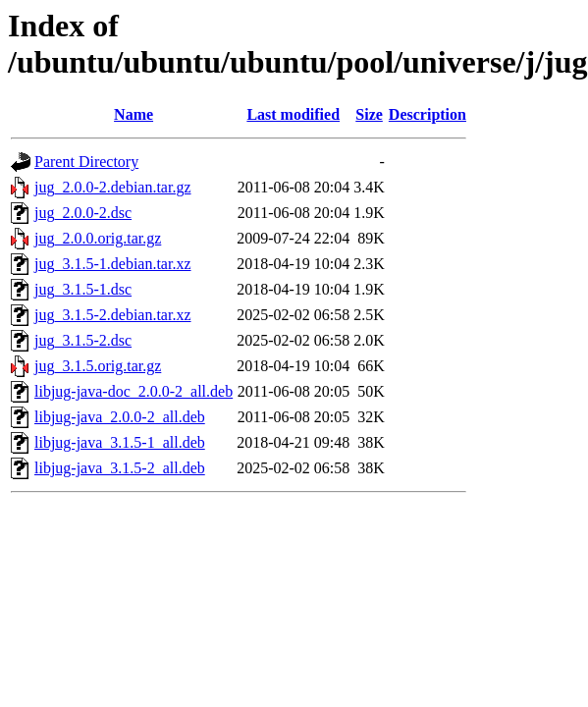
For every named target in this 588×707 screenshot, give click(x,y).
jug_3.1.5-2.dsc (83, 340)
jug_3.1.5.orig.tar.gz (98, 366)
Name (134, 114)
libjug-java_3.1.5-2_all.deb (120, 468)
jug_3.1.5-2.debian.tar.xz (113, 315)
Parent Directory (86, 162)
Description (428, 114)
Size (369, 114)
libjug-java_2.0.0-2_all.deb (120, 417)
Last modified (293, 114)
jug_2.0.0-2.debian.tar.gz (113, 187)
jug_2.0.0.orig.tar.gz (98, 238)
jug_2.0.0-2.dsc (83, 213)
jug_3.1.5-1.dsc (83, 289)
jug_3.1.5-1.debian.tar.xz (113, 264)
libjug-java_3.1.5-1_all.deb (120, 442)
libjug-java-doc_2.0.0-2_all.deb (134, 391)
